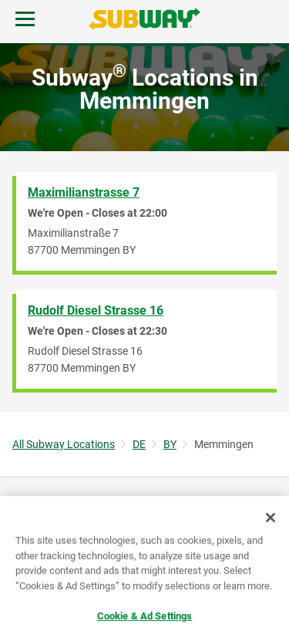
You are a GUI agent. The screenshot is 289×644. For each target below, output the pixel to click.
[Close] (271, 518)
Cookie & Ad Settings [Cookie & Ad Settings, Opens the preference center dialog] (145, 617)
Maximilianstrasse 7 (84, 192)
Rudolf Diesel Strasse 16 (96, 310)
